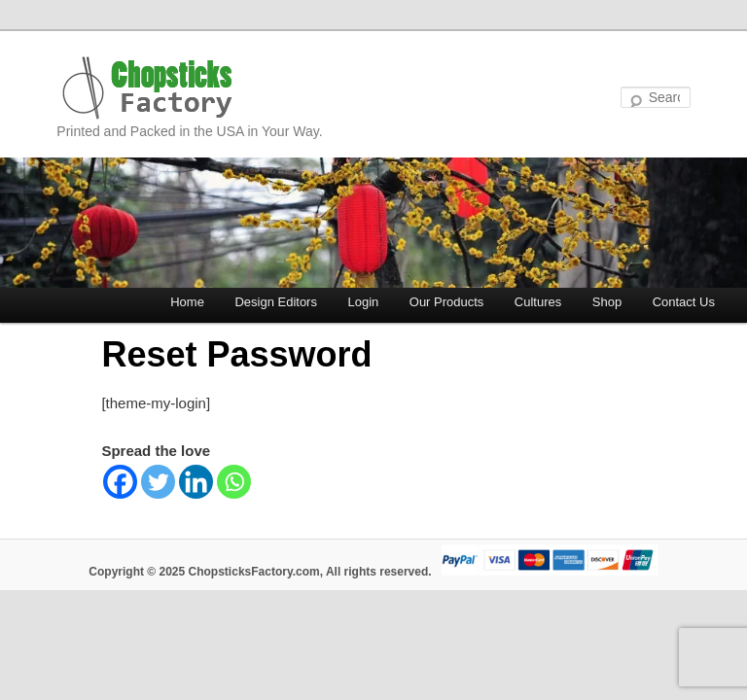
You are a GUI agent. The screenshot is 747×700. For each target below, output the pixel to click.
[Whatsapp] (234, 482)
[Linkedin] (196, 482)
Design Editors (276, 302)
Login (363, 302)
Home (187, 302)
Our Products (447, 302)
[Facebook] (120, 482)
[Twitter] (158, 482)
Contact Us (684, 302)
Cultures (538, 302)
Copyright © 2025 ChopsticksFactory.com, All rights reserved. (260, 572)
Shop (607, 302)
